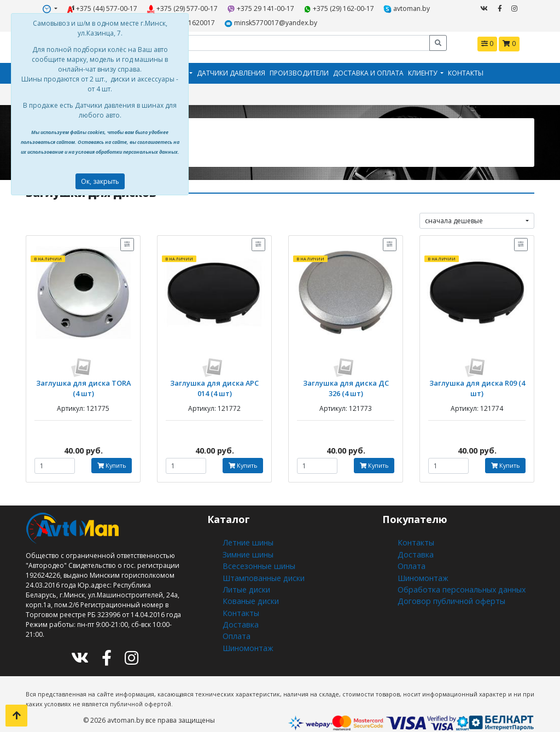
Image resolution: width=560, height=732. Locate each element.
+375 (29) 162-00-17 (297, 7)
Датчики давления (231, 69)
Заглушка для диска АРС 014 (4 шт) (214, 380)
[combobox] (477, 215)
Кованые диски (247, 581)
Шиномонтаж (245, 621)
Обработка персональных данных (454, 571)
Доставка (237, 601)
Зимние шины (246, 542)
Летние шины (245, 532)
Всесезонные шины (255, 552)
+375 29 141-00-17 (228, 7)
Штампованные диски (259, 562)
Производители (299, 69)
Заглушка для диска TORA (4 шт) (83, 380)
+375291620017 (410, 7)
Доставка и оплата (368, 69)
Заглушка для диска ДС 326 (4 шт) (346, 380)
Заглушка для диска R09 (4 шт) (477, 376)
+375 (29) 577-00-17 (159, 7)
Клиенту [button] (423, 69)
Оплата (234, 611)
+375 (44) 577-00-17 (89, 7)
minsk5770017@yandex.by (236, 20)
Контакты (466, 69)
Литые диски (243, 571)
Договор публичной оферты (444, 581)
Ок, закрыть (100, 181)
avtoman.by (356, 7)
